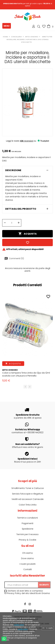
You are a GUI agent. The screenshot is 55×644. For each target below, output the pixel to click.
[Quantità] (12, 223)
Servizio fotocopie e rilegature (28, 494)
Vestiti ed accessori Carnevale (28, 499)
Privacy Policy (14, 593)
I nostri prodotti (27, 564)
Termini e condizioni (27, 518)
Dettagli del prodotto (21, 209)
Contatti (28, 569)
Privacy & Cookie (27, 540)
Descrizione (13, 170)
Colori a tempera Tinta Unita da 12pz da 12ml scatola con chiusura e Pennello (26, 374)
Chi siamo (27, 553)
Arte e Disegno (10, 370)
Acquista (27, 234)
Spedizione (28, 529)
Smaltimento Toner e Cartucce (28, 488)
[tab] (27, 170)
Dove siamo (27, 558)
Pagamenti (27, 523)
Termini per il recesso (27, 534)
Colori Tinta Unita (28, 505)
